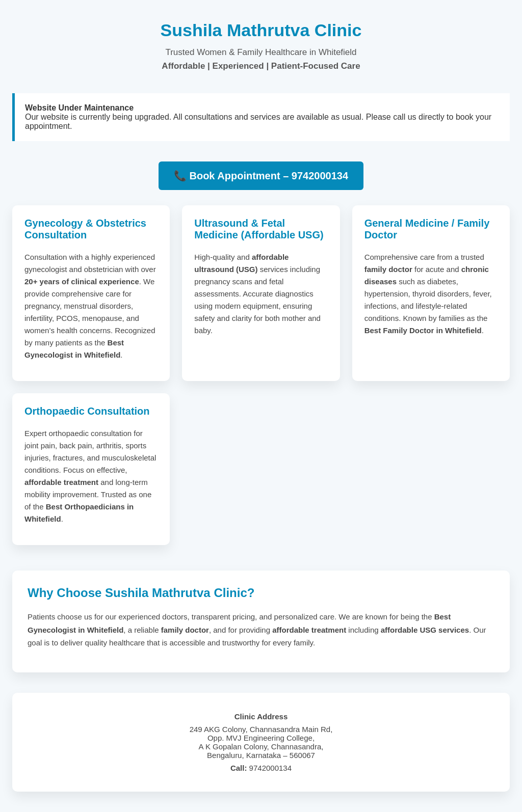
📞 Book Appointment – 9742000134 (261, 176)
